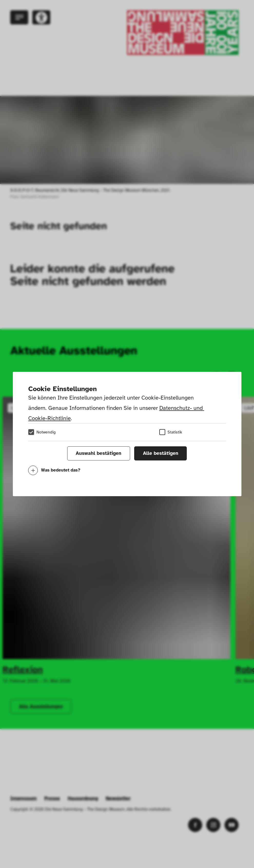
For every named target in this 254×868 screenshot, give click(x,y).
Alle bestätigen (161, 453)
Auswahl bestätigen (99, 453)
